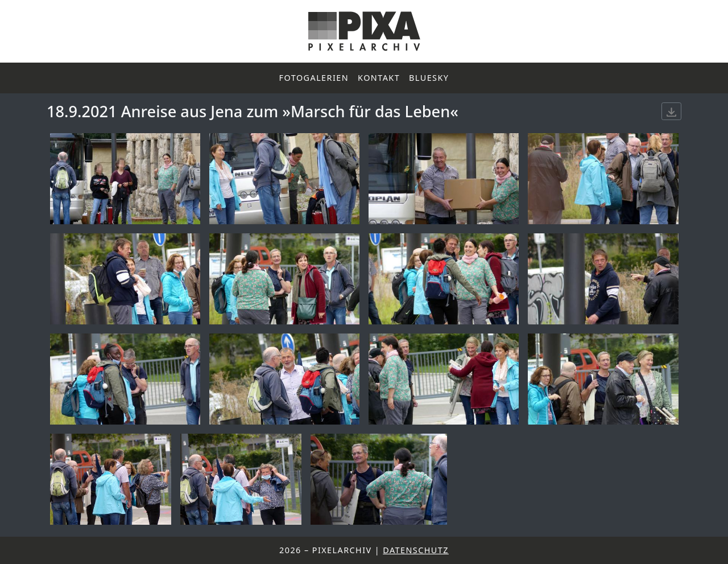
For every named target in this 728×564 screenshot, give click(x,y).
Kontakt (379, 78)
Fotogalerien (314, 78)
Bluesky (429, 78)
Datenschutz (416, 550)
